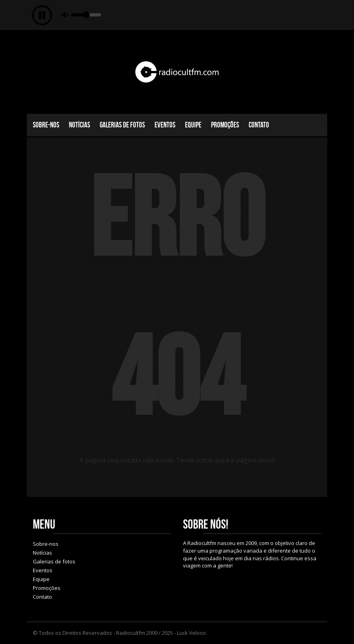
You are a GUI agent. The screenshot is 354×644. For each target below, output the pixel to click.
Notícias (79, 125)
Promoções (225, 125)
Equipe (193, 125)
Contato (259, 125)
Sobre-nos (46, 125)
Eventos (165, 125)
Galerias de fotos (122, 125)
